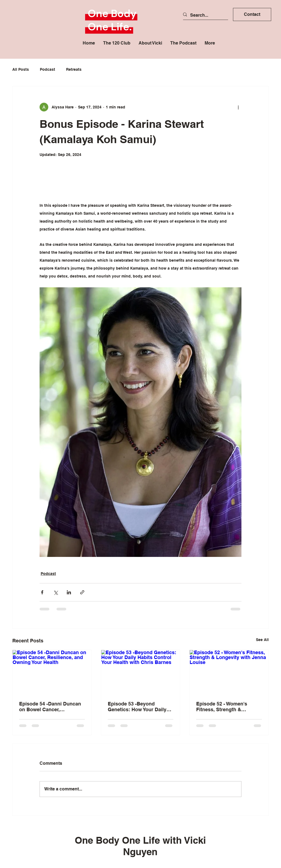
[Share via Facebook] (42, 592)
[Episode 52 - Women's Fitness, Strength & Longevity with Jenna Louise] (229, 672)
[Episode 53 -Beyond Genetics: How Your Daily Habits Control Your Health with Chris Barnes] (141, 672)
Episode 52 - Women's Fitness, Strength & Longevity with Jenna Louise (222, 707)
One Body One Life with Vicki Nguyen (140, 846)
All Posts (21, 69)
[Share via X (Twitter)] (56, 592)
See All (262, 640)
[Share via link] (82, 592)
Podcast (47, 69)
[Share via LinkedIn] (69, 592)
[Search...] (203, 15)
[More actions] (238, 107)
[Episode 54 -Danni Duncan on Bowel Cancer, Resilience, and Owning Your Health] (52, 672)
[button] (252, 14)
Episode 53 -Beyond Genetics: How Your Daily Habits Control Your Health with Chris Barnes (139, 707)
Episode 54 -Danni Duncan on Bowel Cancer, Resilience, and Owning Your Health (50, 707)
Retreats (74, 69)
